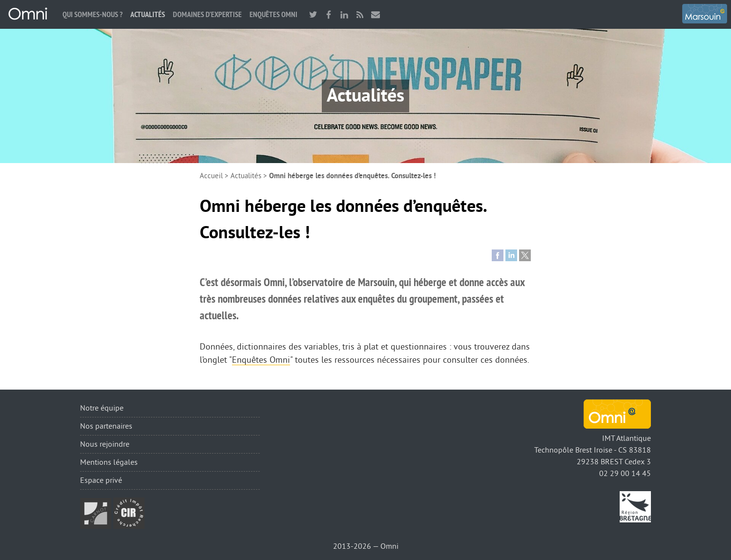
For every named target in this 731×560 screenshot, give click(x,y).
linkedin (344, 14)
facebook (329, 14)
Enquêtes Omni (273, 14)
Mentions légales (109, 462)
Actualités (148, 14)
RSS (360, 14)
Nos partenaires (106, 426)
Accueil (211, 176)
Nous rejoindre (105, 444)
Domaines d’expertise (207, 14)
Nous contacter (376, 14)
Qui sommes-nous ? (93, 14)
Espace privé (101, 480)
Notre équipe (102, 408)
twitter (313, 14)
